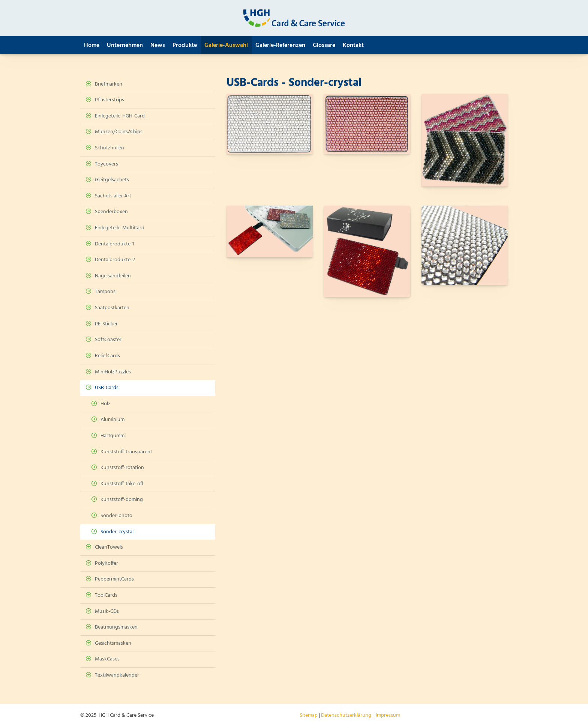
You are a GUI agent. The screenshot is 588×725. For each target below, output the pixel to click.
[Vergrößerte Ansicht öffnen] (270, 124)
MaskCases (107, 659)
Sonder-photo (116, 516)
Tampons (105, 292)
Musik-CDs (107, 611)
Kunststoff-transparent (126, 452)
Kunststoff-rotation (122, 468)
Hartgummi (113, 436)
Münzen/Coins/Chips (119, 132)
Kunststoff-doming (122, 500)
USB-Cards (107, 388)
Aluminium (112, 420)
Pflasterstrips (109, 100)
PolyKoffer (106, 563)
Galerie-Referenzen (280, 45)
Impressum (388, 715)
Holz (105, 404)
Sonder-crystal (117, 532)
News (158, 45)
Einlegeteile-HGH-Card (120, 116)
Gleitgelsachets (112, 180)
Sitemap (309, 715)
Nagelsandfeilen (113, 276)
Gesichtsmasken (113, 643)
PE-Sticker (106, 324)
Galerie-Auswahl (226, 45)
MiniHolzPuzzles (113, 372)
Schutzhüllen (109, 148)
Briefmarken (109, 84)
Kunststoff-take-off (122, 484)
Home (92, 45)
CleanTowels (109, 547)
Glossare (324, 45)
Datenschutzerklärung (346, 715)
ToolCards (106, 595)
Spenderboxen (111, 212)
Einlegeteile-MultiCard (120, 228)
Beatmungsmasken (116, 627)
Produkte (185, 45)
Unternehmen (125, 45)
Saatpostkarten (112, 308)
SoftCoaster (108, 340)
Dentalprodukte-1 (115, 244)
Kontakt (353, 45)
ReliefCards (107, 356)
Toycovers (106, 164)
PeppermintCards (114, 579)
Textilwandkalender (117, 675)
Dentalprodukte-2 (115, 260)
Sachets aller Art (113, 196)
